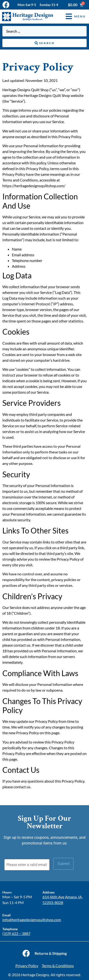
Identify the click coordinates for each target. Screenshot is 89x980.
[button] (72, 17)
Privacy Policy (27, 966)
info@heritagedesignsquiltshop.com (32, 920)
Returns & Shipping (51, 953)
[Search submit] (44, 43)
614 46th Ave (53, 897)
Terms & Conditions (58, 966)
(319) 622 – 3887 (16, 933)
